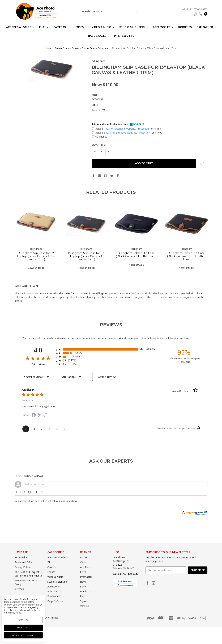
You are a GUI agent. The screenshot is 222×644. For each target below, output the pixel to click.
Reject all (24, 628)
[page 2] (34, 429)
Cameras (61, 27)
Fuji (82, 606)
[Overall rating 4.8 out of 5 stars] (38, 358)
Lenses (80, 27)
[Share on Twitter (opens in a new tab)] (40, 415)
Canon (84, 572)
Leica (83, 582)
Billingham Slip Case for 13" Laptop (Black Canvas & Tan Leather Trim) (36, 266)
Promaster (86, 587)
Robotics (185, 27)
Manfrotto (86, 602)
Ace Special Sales (20, 27)
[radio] (111, 349)
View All (84, 616)
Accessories (163, 27)
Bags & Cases (99, 36)
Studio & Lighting (133, 27)
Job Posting (21, 568)
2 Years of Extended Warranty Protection (127, 133)
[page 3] (42, 429)
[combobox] (110, 11)
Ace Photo (86, 577)
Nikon (83, 568)
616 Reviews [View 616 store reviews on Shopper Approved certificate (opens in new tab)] (43, 364)
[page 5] (57, 429)
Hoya (83, 592)
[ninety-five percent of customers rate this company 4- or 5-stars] (184, 356)
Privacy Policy (22, 577)
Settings (23, 620)
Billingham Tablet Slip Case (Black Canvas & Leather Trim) (136, 265)
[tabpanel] (36, 247)
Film (44, 27)
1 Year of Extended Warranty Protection (127, 129)
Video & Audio (103, 27)
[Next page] (65, 429)
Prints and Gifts (23, 572)
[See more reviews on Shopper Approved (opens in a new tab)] (45, 415)
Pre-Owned (206, 27)
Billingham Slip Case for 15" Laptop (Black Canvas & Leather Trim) (86, 266)
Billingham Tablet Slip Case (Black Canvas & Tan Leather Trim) (186, 266)
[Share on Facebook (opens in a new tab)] (34, 416)
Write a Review (107, 377)
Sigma (84, 611)
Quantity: (99, 145)
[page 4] (49, 429)
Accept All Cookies (24, 635)
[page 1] (26, 429)
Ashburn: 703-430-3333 (195, 9)
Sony (83, 597)
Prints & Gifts (124, 36)
